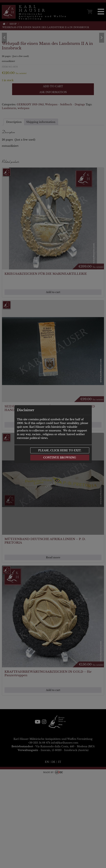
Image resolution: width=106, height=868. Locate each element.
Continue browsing (60, 458)
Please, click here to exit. (60, 450)
